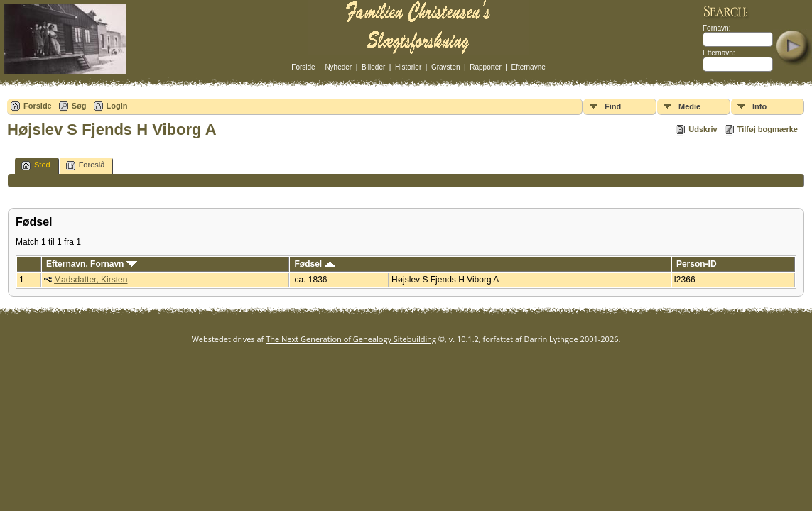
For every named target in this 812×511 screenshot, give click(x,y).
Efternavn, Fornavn (92, 264)
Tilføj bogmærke (768, 129)
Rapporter (485, 67)
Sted (36, 166)
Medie (689, 106)
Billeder (373, 67)
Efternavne (528, 67)
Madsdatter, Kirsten (91, 280)
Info (759, 106)
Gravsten (446, 67)
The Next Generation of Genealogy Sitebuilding (351, 339)
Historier (408, 67)
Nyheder (338, 67)
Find (613, 106)
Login (117, 106)
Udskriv (703, 129)
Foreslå (86, 166)
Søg (79, 106)
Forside (303, 67)
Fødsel (315, 264)
